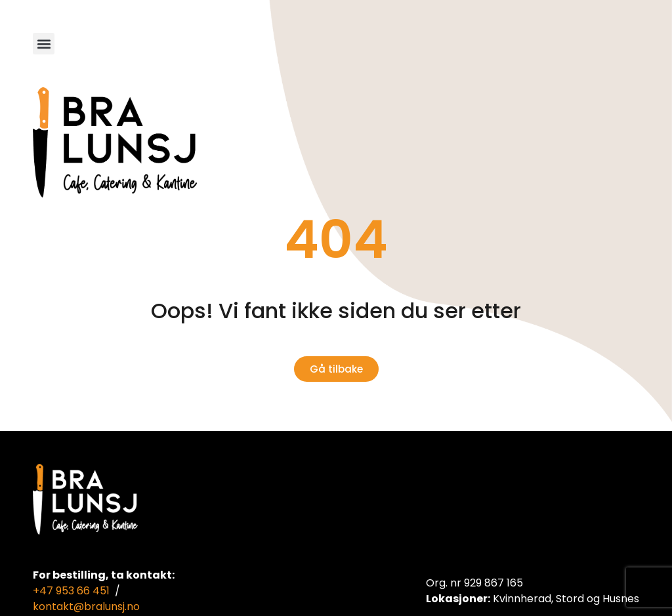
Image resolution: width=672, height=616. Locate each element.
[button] (44, 44)
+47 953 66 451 (71, 591)
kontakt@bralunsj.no (86, 606)
